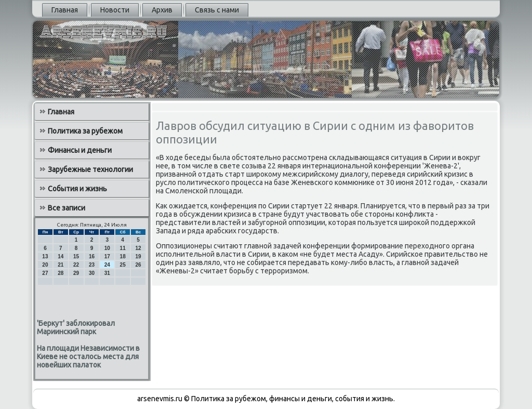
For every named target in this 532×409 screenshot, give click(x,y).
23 (92, 265)
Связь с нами (217, 10)
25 (123, 265)
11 (123, 248)
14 (61, 256)
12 (138, 248)
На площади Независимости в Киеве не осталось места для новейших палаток (88, 357)
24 (107, 265)
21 (61, 265)
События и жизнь (77, 189)
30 (92, 273)
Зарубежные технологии (90, 169)
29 (76, 273)
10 (107, 248)
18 (123, 256)
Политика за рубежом (85, 131)
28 (61, 273)
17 (107, 256)
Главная (65, 10)
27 (45, 273)
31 (107, 273)
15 (76, 256)
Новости (115, 10)
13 (45, 256)
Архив (162, 10)
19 (138, 256)
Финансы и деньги (80, 150)
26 (138, 265)
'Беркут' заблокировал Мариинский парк (76, 327)
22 (76, 265)
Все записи (66, 208)
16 (92, 256)
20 (45, 265)
